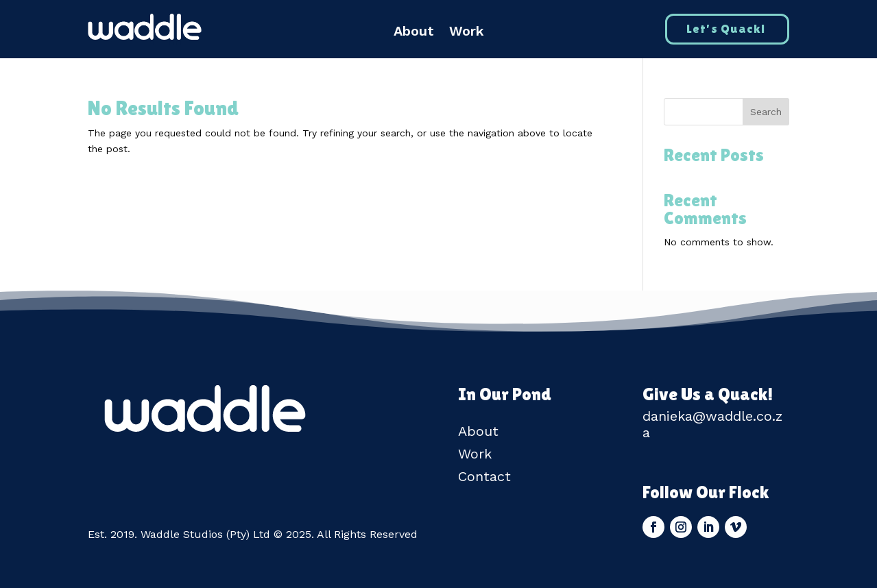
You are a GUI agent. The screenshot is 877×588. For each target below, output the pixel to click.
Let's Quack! (726, 28)
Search (766, 112)
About (414, 33)
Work (467, 33)
